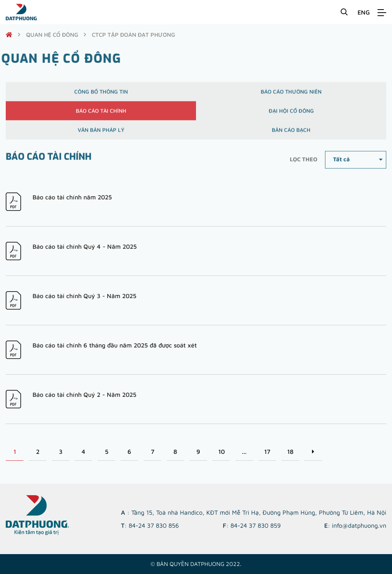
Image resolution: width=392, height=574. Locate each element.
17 (267, 452)
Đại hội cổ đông (291, 113)
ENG (364, 12)
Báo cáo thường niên (291, 94)
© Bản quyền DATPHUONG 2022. (196, 564)
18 (290, 452)
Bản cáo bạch (291, 133)
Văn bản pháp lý (101, 133)
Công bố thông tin (101, 94)
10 (221, 452)
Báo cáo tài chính (101, 113)
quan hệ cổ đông (52, 35)
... (244, 452)
